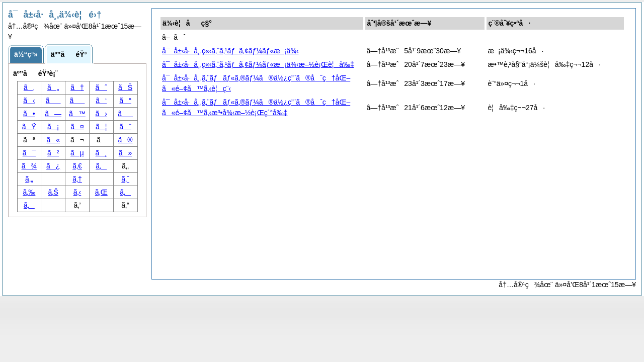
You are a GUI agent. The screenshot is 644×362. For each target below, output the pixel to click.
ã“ (125, 101)
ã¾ (29, 166)
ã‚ (29, 205)
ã (53, 101)
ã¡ (53, 127)
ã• (29, 114)
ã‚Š (53, 192)
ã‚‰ (29, 192)
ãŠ (125, 87)
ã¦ (101, 127)
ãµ (77, 153)
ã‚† (77, 179)
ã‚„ (29, 179)
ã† (77, 87)
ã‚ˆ (125, 179)
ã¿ (53, 166)
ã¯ (29, 153)
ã (125, 114)
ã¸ (101, 153)
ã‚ (29, 87)
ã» (126, 153)
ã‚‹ (77, 192)
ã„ (53, 87)
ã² (53, 153)
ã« (53, 140)
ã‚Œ (101, 192)
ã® (126, 140)
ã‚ (125, 192)
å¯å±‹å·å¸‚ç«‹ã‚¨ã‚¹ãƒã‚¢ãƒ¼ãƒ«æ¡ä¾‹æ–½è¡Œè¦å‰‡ (258, 64)
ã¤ (77, 127)
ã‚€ (77, 166)
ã (77, 101)
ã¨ (125, 127)
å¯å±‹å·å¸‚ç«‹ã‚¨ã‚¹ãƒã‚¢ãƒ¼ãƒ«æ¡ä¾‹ (230, 51)
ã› (101, 114)
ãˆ (101, 87)
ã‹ (29, 101)
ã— (53, 114)
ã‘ (101, 101)
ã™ (77, 114)
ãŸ (29, 127)
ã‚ (101, 166)
